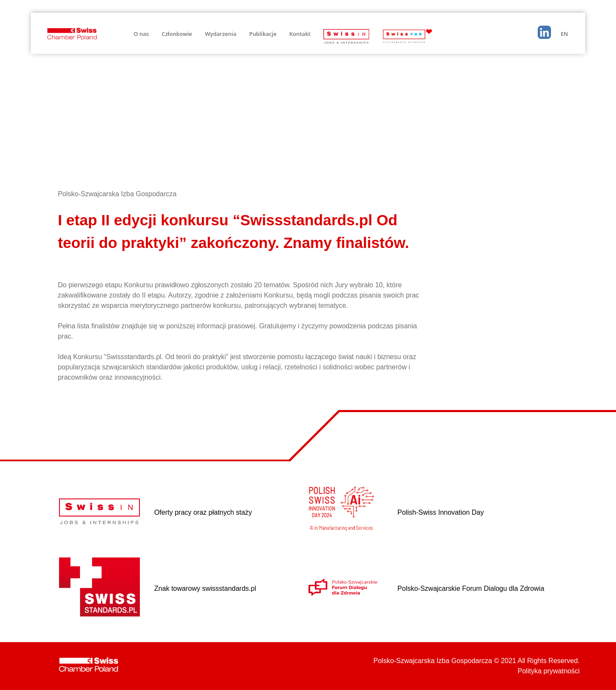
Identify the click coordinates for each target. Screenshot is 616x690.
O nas (141, 34)
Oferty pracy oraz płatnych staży (203, 512)
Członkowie (177, 34)
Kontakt (300, 34)
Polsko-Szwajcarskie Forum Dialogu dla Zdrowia (471, 588)
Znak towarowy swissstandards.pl (205, 588)
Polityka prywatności (549, 671)
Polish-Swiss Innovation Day (441, 512)
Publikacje (263, 34)
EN (564, 34)
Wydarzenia (221, 34)
